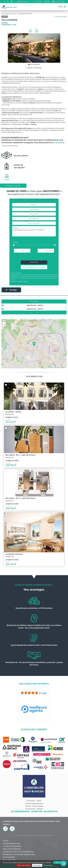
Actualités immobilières (12, 850)
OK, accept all (60, 862)
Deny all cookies (23, 865)
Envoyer (34, 262)
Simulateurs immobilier (12, 853)
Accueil (6, 845)
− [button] (4, 329)
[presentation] (34, 257)
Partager (11, 290)
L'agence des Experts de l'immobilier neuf (18, 856)
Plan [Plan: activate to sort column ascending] (63, 301)
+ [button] (4, 326)
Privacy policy (48, 865)
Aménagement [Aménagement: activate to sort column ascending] (52, 301)
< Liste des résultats (60, 16)
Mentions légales (23, 281)
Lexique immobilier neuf (12, 847)
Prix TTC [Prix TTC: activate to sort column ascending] (32, 301)
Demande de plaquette (13, 186)
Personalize (37, 865)
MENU (62, 7)
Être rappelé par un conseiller (34, 267)
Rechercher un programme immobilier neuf (19, 858)
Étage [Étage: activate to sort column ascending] (42, 301)
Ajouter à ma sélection (34, 68)
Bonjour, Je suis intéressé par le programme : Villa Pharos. (34, 231)
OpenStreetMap (56, 371)
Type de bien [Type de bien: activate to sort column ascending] (9, 301)
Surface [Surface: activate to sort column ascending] (21, 301)
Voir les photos (34, 64)
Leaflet (49, 371)
